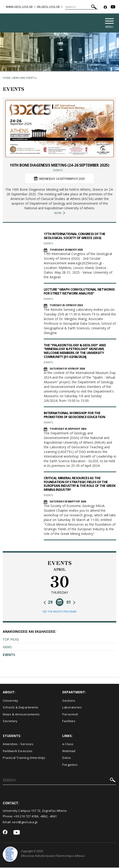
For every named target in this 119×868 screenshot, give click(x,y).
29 (48, 603)
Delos (67, 758)
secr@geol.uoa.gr (25, 822)
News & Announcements (21, 714)
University (10, 701)
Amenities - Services (18, 744)
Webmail (69, 751)
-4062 (44, 817)
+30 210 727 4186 (26, 817)
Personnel (70, 714)
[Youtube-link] (113, 7)
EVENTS (9, 655)
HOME (7, 78)
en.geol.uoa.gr (48, 7)
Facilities (69, 721)
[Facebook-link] (105, 7)
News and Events (24, 78)
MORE (60, 213)
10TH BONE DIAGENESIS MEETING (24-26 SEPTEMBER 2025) (59, 165)
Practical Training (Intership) (24, 758)
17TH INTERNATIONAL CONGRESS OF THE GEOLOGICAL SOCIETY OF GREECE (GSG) (74, 236)
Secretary (10, 721)
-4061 (53, 817)
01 (71, 603)
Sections (69, 701)
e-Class (68, 744)
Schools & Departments (21, 708)
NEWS (7, 647)
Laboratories (72, 708)
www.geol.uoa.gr (19, 7)
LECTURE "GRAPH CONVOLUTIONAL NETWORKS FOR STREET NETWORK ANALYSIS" (79, 292)
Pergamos (70, 765)
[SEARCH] (82, 7)
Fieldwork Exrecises (18, 751)
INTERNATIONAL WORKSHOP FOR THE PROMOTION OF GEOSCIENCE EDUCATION (74, 415)
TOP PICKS (11, 640)
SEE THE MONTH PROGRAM (59, 612)
